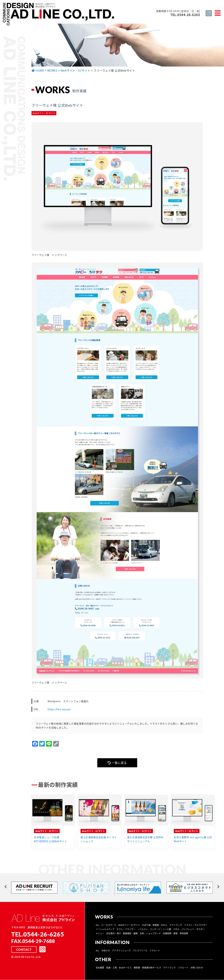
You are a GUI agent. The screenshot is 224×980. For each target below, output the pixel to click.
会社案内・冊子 (114, 934)
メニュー (100, 934)
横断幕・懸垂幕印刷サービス (147, 968)
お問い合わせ (197, 968)
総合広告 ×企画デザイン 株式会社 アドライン (59, 15)
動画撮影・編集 (130, 934)
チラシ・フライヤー (126, 929)
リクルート (155, 951)
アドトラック (176, 925)
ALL (98, 925)
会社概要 (100, 968)
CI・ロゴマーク (109, 925)
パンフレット (188, 929)
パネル (176, 929)
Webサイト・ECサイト (129, 925)
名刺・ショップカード (150, 934)
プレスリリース (140, 951)
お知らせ (106, 951)
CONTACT (24, 950)
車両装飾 (184, 934)
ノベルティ (143, 929)
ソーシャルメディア (105, 929)
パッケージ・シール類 (160, 929)
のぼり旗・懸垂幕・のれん (155, 925)
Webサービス (125, 968)
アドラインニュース (121, 951)
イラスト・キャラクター (196, 925)
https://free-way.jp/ (60, 709)
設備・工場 (111, 968)
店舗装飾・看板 (170, 934)
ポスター (201, 929)
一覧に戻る (117, 763)
